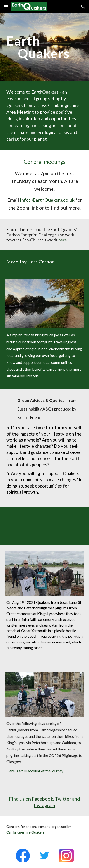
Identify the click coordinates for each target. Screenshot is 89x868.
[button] (6, 7)
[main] (45, 47)
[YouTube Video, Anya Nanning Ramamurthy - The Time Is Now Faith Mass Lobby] (45, 526)
